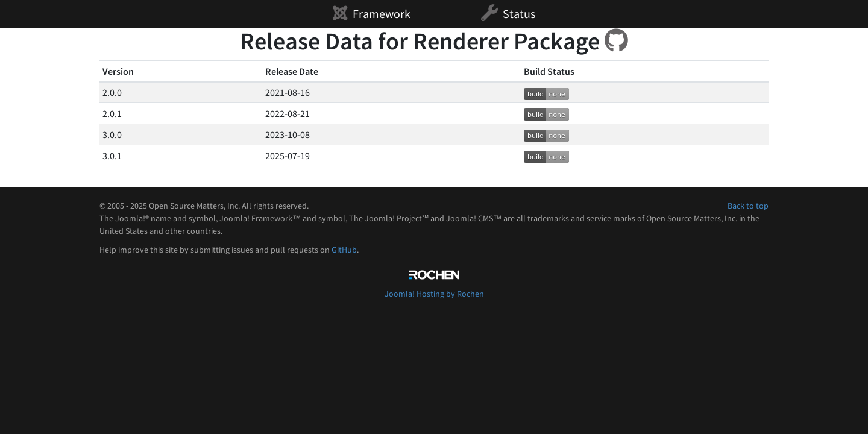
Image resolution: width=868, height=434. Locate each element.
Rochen (434, 275)
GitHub (344, 250)
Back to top (748, 206)
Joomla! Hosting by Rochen (434, 294)
